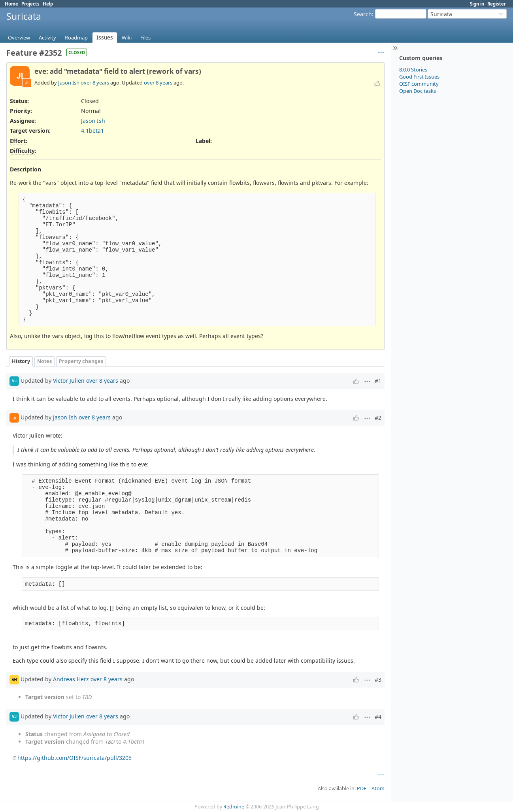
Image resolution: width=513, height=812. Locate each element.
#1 (378, 381)
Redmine (234, 807)
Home (11, 4)
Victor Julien (69, 381)
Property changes (81, 361)
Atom (378, 789)
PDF (362, 789)
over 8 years (95, 83)
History (21, 361)
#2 (378, 418)
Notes (44, 361)
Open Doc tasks (418, 91)
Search (363, 14)
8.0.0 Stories (413, 70)
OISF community (419, 84)
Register (497, 4)
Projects (30, 4)
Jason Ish (69, 83)
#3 (378, 679)
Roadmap (76, 38)
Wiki (127, 38)
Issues (105, 38)
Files (145, 38)
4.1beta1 (92, 131)
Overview (19, 38)
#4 (378, 717)
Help (48, 4)
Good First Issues (419, 77)
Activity (47, 38)
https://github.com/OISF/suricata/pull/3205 (74, 758)
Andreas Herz (71, 679)
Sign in (477, 4)
